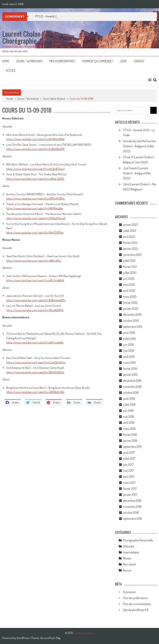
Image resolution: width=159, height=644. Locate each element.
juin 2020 (129, 279)
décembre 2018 (132, 381)
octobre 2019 (131, 321)
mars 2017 (129, 483)
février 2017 (130, 489)
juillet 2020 (130, 273)
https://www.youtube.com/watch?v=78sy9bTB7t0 (35, 310)
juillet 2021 (129, 261)
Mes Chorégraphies (62, 61)
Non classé (129, 564)
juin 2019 (128, 345)
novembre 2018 (132, 387)
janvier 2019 (130, 375)
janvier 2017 (130, 495)
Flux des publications (135, 598)
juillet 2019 (129, 339)
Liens (123, 61)
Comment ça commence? (98, 61)
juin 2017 (128, 465)
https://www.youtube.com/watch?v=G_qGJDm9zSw (36, 362)
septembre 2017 (133, 447)
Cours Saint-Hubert (54, 99)
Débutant (129, 546)
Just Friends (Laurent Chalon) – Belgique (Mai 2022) (137, 173)
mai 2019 (129, 351)
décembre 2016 (132, 501)
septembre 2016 (133, 519)
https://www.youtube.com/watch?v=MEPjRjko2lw (35, 208)
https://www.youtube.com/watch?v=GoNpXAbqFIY (35, 149)
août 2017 (129, 453)
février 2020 (130, 303)
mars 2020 (130, 297)
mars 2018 (129, 429)
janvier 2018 (130, 441)
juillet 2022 (130, 231)
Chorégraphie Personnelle (138, 540)
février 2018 (130, 435)
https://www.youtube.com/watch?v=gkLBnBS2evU (35, 169)
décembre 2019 (132, 315)
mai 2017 (128, 471)
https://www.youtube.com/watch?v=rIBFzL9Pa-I (34, 261)
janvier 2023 (131, 225)
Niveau (127, 558)
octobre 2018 (131, 393)
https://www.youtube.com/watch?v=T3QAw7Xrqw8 (36, 218)
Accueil (11, 70)
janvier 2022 (131, 249)
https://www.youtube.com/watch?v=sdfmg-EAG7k (35, 179)
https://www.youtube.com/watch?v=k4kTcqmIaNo (35, 342)
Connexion (129, 592)
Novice (127, 570)
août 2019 (129, 333)
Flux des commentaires (137, 604)
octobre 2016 (131, 513)
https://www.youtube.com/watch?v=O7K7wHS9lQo (35, 198)
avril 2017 (129, 477)
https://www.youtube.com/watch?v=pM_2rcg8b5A (35, 280)
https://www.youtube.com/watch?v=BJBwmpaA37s (36, 300)
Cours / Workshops (29, 61)
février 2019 (130, 369)
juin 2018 (128, 411)
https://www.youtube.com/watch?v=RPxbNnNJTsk (35, 372)
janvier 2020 (131, 309)
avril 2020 (129, 291)
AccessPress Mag (50, 638)
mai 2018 (129, 417)
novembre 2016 (132, 507)
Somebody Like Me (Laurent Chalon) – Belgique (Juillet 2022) (139, 146)
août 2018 (129, 399)
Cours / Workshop (28, 99)
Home (6, 61)
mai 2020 (129, 285)
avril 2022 (129, 237)
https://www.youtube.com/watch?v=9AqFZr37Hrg (35, 233)
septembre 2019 (133, 327)
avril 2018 (129, 423)
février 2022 (130, 243)
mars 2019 (129, 363)
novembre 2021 (132, 255)
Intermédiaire (131, 552)
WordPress (23, 638)
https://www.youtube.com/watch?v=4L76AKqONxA (35, 139)
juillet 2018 (129, 405)
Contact (139, 61)
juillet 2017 (129, 459)
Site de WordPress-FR (136, 610)
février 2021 (130, 267)
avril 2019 (129, 357)
